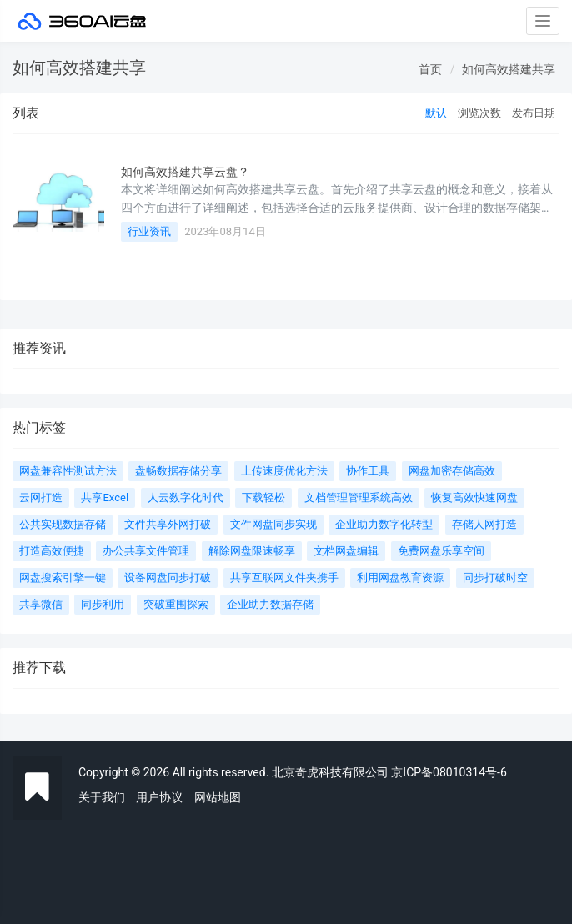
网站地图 (218, 797)
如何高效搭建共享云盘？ (185, 172)
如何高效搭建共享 (509, 69)
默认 (436, 113)
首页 (430, 69)
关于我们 (102, 797)
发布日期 (534, 113)
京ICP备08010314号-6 (449, 772)
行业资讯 (149, 231)
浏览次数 (479, 113)
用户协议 (159, 797)
